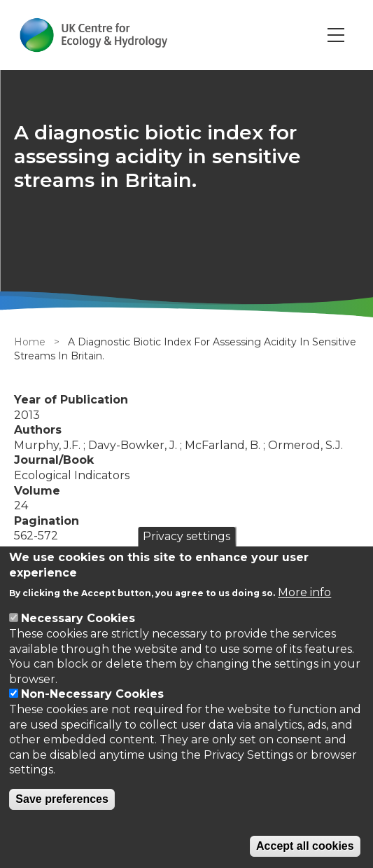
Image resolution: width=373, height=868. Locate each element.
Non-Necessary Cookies (92, 694)
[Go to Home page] (93, 35)
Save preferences (62, 799)
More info (304, 592)
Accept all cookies (305, 846)
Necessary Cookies (78, 618)
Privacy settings (186, 536)
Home (30, 342)
